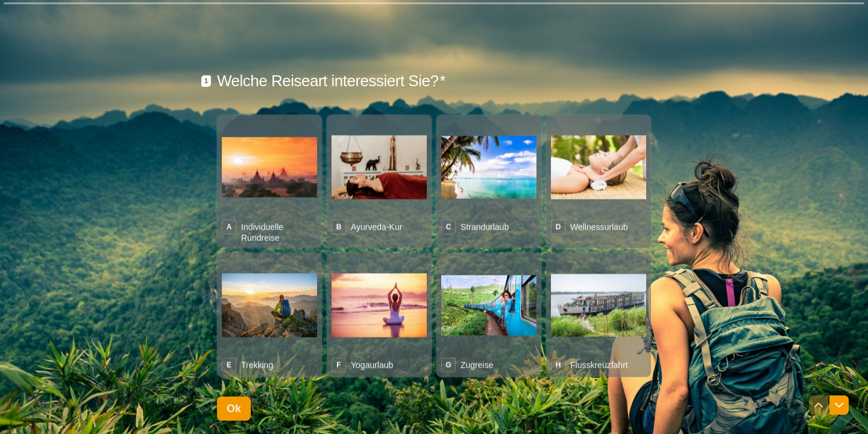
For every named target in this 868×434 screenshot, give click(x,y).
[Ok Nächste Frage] (234, 408)
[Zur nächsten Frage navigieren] (839, 405)
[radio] (269, 181)
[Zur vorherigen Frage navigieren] (819, 405)
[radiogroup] (434, 245)
